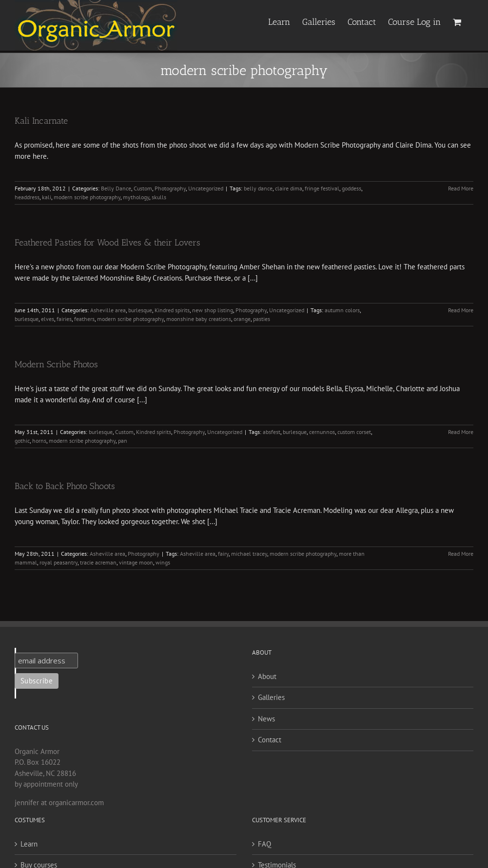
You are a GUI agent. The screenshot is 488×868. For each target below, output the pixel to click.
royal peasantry (59, 562)
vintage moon (136, 562)
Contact (270, 740)
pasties (262, 319)
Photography (170, 188)
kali (47, 197)
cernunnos (322, 432)
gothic (22, 441)
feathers (84, 319)
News (266, 719)
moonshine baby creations (199, 319)
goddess (351, 188)
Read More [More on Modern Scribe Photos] (461, 432)
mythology (136, 197)
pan (123, 441)
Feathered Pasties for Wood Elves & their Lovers (107, 243)
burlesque (140, 310)
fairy (223, 554)
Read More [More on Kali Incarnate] (461, 188)
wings (163, 562)
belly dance (258, 188)
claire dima (289, 188)
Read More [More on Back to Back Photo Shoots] (461, 554)
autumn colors (342, 310)
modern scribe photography (87, 197)
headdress (27, 197)
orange (242, 319)
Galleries (271, 697)
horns (39, 441)
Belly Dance (116, 188)
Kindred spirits (172, 310)
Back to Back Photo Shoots (65, 486)
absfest (272, 432)
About (267, 676)
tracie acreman (98, 562)
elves (48, 319)
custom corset (354, 432)
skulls (159, 197)
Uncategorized (206, 188)
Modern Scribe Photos (56, 364)
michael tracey (249, 554)
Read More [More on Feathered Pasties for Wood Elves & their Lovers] (461, 310)
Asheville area (108, 310)
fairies (64, 319)
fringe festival (322, 188)
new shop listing (213, 310)
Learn (29, 844)
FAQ (264, 844)
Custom (143, 188)
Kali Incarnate (41, 121)
